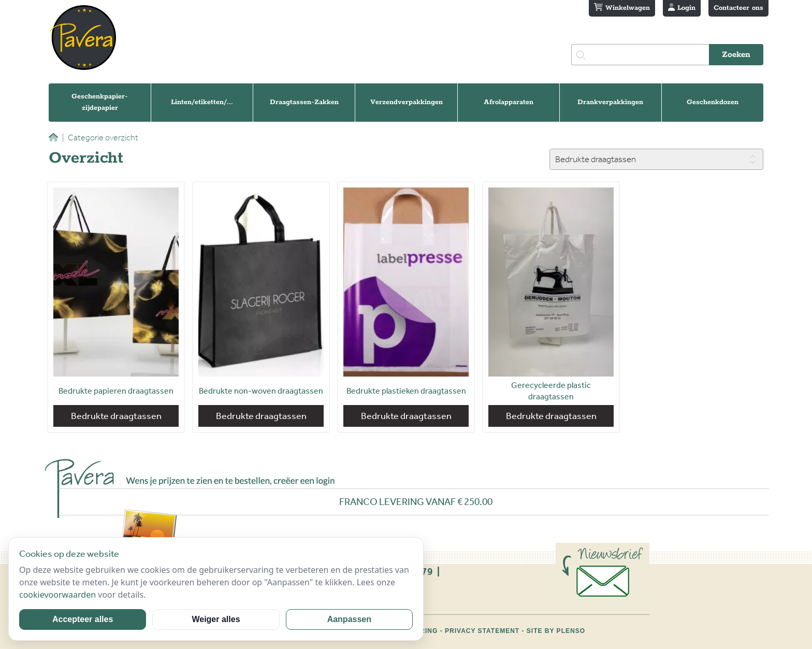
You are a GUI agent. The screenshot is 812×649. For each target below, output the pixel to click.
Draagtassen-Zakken (304, 102)
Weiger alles (216, 619)
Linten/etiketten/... (202, 102)
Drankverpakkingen (610, 102)
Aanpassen (349, 619)
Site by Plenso (556, 631)
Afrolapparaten (509, 102)
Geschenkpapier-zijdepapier (100, 102)
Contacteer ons (738, 8)
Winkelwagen (622, 8)
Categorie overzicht (100, 138)
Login (682, 8)
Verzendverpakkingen (407, 102)
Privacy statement (482, 631)
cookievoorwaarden (57, 595)
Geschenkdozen (713, 102)
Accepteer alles (83, 619)
